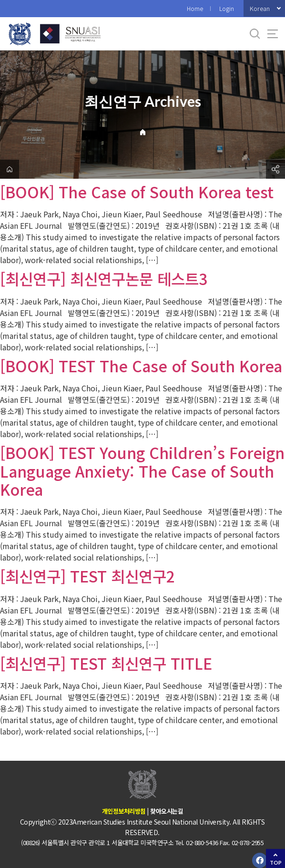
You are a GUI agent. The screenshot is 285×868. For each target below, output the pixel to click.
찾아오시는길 (167, 811)
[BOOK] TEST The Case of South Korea (141, 366)
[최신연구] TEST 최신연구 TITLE (106, 663)
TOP (276, 863)
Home (195, 8)
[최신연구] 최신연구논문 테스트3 (104, 278)
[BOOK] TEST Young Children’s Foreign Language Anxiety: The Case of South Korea (142, 471)
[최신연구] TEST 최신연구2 (87, 576)
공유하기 (275, 169)
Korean (260, 8)
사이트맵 (273, 34)
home (10, 169)
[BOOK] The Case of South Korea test (137, 192)
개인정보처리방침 (124, 811)
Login (227, 8)
